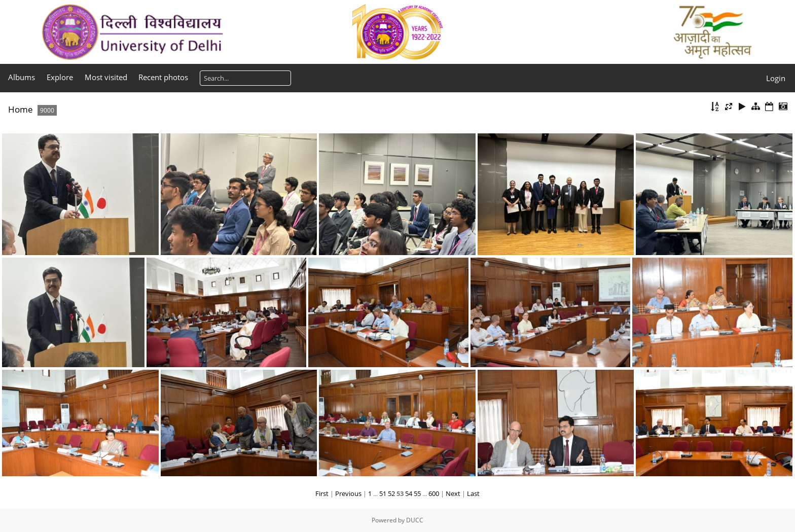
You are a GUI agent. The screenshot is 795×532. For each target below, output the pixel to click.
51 (383, 493)
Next (453, 493)
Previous (348, 493)
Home (21, 109)
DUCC (415, 520)
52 (391, 493)
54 (409, 493)
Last (473, 493)
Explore (60, 77)
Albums (22, 77)
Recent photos (163, 77)
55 (417, 493)
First (322, 493)
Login (776, 78)
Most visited (106, 77)
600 (434, 493)
